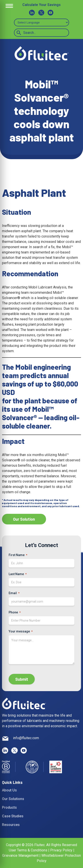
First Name (18, 555)
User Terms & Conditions (29, 850)
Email (14, 593)
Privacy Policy (61, 850)
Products (9, 807)
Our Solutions (13, 799)
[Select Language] (41, 22)
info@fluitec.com (26, 738)
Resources (11, 825)
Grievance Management (20, 855)
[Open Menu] (9, 6)
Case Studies (13, 816)
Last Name (18, 574)
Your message (21, 632)
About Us (9, 790)
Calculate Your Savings (41, 5)
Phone (15, 613)
